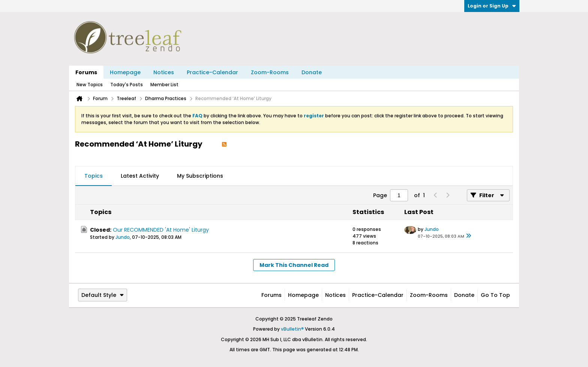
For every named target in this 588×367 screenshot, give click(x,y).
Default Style (103, 295)
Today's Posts (127, 85)
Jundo (123, 237)
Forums (86, 72)
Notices (164, 72)
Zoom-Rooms (270, 72)
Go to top (495, 295)
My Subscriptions (200, 176)
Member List (164, 85)
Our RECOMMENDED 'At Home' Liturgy (161, 230)
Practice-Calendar (212, 72)
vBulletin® (292, 329)
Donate (312, 72)
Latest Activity (140, 176)
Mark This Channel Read (294, 265)
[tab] (94, 176)
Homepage (125, 72)
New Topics (90, 85)
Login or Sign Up (492, 6)
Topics (94, 176)
